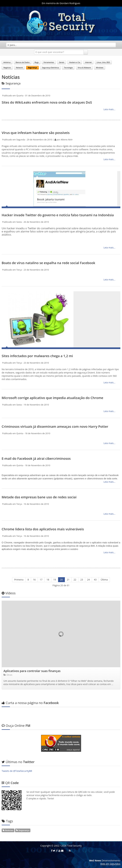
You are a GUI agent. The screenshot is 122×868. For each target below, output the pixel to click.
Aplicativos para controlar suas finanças (32, 671)
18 (48, 580)
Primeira (19, 580)
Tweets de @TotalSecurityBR (17, 771)
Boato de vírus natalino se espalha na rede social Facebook (48, 263)
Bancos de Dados (23, 62)
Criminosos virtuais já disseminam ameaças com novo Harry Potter (55, 426)
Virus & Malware (84, 68)
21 (68, 580)
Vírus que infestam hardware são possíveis (36, 133)
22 (75, 580)
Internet (88, 62)
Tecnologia (68, 68)
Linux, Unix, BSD (103, 62)
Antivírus (7, 62)
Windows (100, 68)
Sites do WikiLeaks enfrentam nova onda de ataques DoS (47, 102)
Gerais (61, 62)
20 (61, 580)
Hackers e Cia (75, 62)
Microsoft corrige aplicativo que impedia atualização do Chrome (52, 398)
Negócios (7, 68)
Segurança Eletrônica (50, 68)
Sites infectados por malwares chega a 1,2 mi (37, 356)
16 (34, 580)
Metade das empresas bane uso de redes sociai (39, 497)
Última (104, 580)
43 (95, 580)
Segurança (32, 68)
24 (88, 580)
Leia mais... (109, 109)
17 (41, 580)
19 (55, 580)
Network (19, 68)
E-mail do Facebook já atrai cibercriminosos (36, 458)
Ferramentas (49, 62)
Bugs (37, 62)
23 (82, 580)
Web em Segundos (110, 864)
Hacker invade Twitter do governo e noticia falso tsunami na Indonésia (58, 215)
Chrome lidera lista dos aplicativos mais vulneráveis (43, 529)
